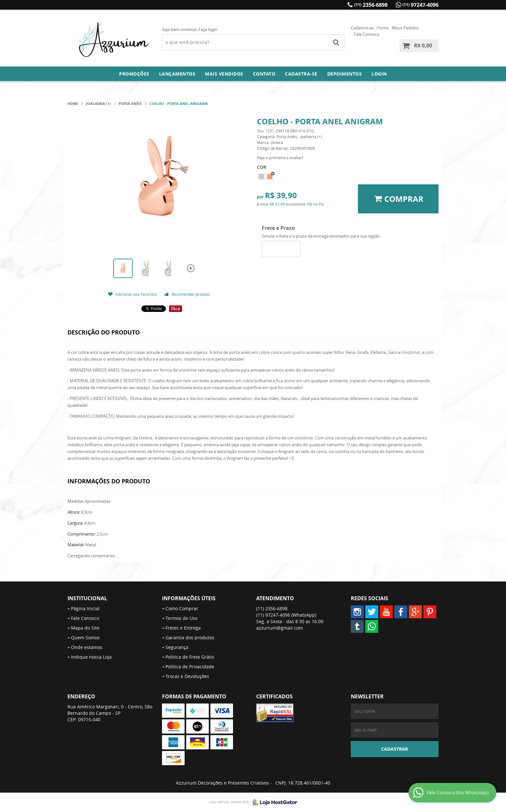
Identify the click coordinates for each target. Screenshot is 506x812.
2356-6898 (371, 5)
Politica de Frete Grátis (190, 657)
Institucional (87, 598)
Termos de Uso (182, 618)
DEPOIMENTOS (345, 74)
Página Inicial (85, 608)
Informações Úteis (189, 598)
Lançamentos (177, 74)
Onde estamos (87, 647)
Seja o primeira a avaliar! (280, 158)
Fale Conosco (367, 34)
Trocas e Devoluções (187, 676)
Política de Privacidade (190, 667)
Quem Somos (85, 637)
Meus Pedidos (405, 28)
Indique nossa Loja (91, 657)
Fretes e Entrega (183, 628)
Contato (264, 74)
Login (379, 74)
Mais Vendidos (224, 74)
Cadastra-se (301, 74)
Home (383, 28)
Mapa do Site (85, 628)
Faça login (208, 29)
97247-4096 (420, 5)
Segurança (177, 647)
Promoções (134, 74)
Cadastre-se (362, 28)
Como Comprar (182, 608)
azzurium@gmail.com (280, 628)
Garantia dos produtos (190, 637)
